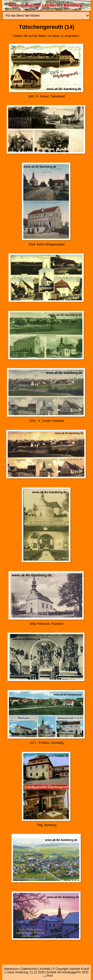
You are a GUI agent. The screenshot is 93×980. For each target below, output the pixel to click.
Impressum (11, 969)
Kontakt (45, 969)
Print (48, 976)
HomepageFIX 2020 (75, 972)
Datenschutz (29, 969)
